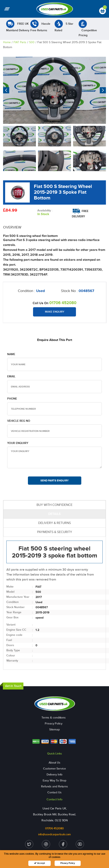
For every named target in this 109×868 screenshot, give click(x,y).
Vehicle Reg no (19, 421)
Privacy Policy (54, 724)
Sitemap (54, 730)
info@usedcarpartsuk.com (55, 834)
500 (32, 42)
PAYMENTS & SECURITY (55, 532)
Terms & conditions (54, 718)
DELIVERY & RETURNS (54, 523)
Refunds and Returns (54, 786)
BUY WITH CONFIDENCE (54, 505)
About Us (54, 763)
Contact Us (54, 792)
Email (11, 376)
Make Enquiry (55, 312)
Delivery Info (55, 775)
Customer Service (54, 769)
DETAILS (54, 514)
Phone (12, 399)
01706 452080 (63, 303)
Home (7, 42)
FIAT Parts (20, 42)
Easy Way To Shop (54, 781)
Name (11, 354)
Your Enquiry (18, 443)
